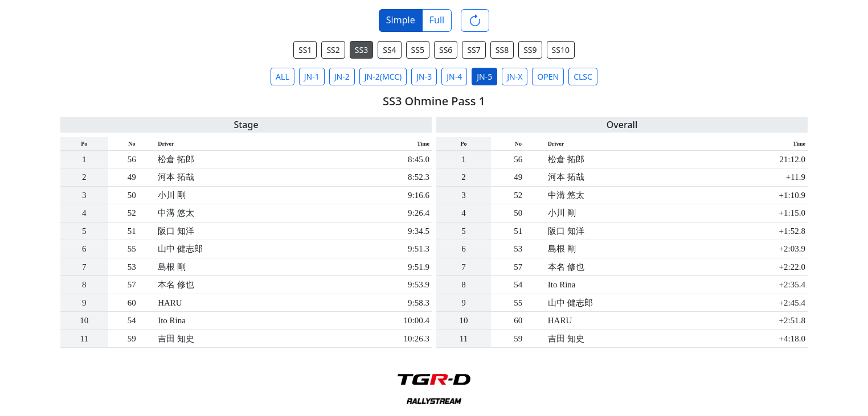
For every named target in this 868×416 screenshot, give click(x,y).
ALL (282, 77)
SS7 (474, 50)
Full (437, 20)
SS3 (361, 50)
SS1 (305, 50)
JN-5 (484, 77)
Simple (401, 20)
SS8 (502, 50)
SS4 (389, 50)
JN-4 (454, 77)
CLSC (583, 77)
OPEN (548, 77)
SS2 (333, 50)
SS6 (446, 50)
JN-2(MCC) (383, 77)
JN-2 (342, 77)
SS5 (418, 50)
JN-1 (312, 77)
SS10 (561, 50)
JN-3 (424, 77)
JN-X (515, 77)
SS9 (530, 50)
